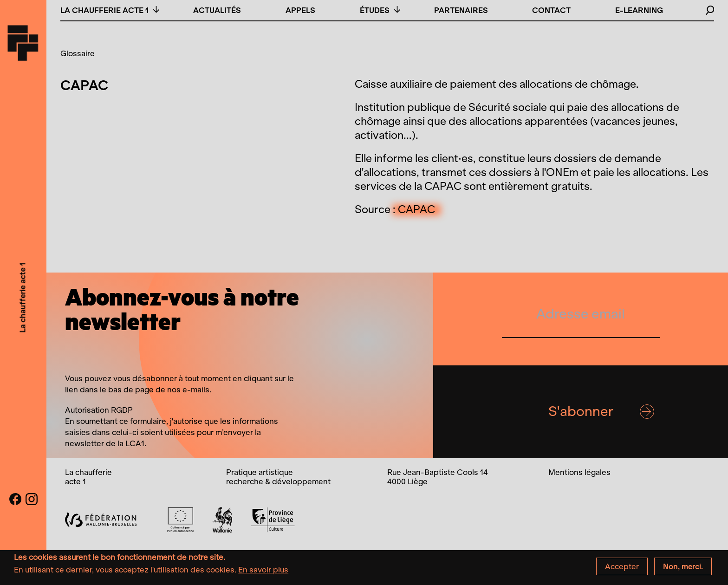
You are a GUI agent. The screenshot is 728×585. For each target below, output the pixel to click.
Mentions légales (579, 472)
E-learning (639, 10)
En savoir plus (263, 572)
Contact (551, 10)
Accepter (622, 569)
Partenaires (461, 10)
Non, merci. (683, 569)
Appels (300, 10)
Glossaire (78, 53)
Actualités (217, 10)
